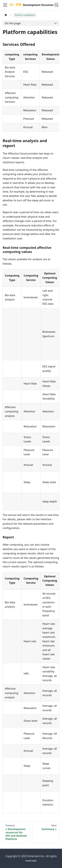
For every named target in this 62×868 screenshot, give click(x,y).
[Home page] (6, 15)
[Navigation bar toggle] (5, 5)
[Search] (56, 5)
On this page (13, 23)
